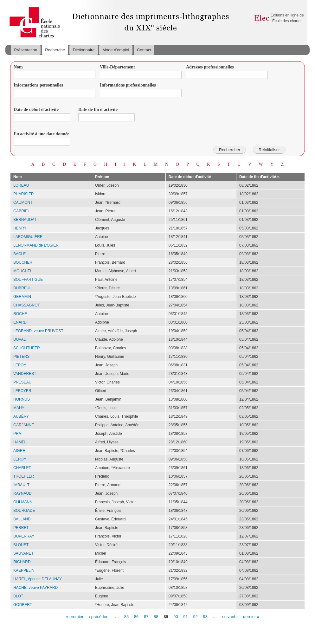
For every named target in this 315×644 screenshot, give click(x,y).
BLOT (18, 596)
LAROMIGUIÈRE (28, 237)
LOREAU (21, 185)
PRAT (18, 434)
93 (205, 616)
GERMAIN (22, 297)
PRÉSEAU (22, 382)
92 (195, 616)
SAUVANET (23, 553)
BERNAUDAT (25, 220)
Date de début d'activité (36, 109)
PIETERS (21, 357)
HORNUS (22, 399)
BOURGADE (24, 511)
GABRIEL (22, 211)
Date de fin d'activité (98, 109)
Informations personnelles (38, 85)
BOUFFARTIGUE (28, 280)
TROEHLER (24, 476)
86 (136, 616)
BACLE (19, 254)
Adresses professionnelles (210, 67)
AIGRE (19, 451)
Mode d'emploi (116, 50)
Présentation (26, 50)
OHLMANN (23, 502)
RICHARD (22, 562)
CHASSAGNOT (27, 305)
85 (126, 616)
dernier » (251, 616)
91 (185, 616)
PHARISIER (24, 194)
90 (176, 616)
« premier (75, 616)
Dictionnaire (84, 50)
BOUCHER (23, 262)
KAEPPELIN (24, 570)
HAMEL (20, 442)
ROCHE (20, 314)
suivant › (230, 616)
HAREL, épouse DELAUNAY (38, 579)
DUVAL (19, 339)
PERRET (21, 528)
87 (146, 616)
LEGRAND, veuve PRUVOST (38, 331)
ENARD (20, 322)
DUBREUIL (23, 288)
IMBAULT (21, 485)
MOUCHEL (23, 271)
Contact (144, 50)
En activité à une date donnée (41, 134)
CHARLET (22, 468)
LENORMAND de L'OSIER (36, 245)
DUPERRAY (24, 536)
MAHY (19, 408)
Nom (18, 67)
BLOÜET (21, 545)
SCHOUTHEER (27, 348)
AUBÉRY (21, 416)
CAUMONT (23, 203)
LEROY (20, 365)
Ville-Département (117, 67)
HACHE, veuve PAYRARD (35, 588)
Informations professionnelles (128, 85)
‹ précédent (99, 616)
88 (156, 616)
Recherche (55, 50)
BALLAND (22, 519)
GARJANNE (24, 425)
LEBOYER (22, 391)
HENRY (20, 228)
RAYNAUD (22, 493)
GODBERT (23, 605)
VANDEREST (25, 374)
